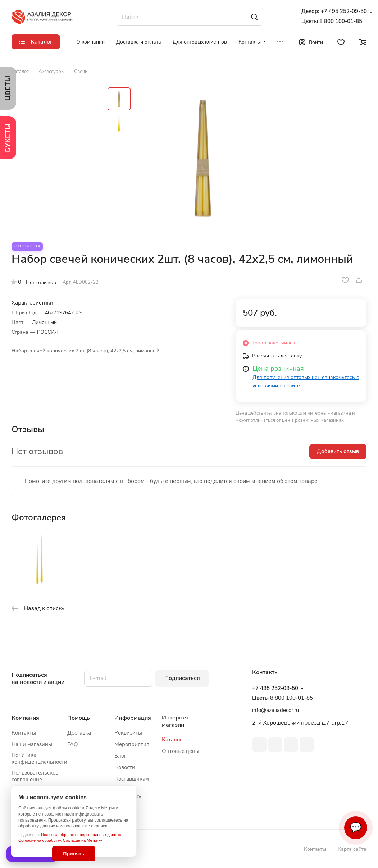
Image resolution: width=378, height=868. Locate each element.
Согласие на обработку (40, 840)
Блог (120, 756)
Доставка (79, 733)
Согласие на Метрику (83, 840)
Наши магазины (32, 744)
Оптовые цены (181, 751)
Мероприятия (132, 744)
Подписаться (182, 678)
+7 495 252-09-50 (344, 11)
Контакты (24, 733)
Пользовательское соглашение (35, 776)
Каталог (172, 740)
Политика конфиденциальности (39, 759)
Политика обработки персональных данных (81, 835)
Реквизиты (128, 733)
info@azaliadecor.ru (275, 710)
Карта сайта (352, 849)
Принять (74, 854)
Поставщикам (132, 779)
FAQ (73, 744)
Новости (125, 767)
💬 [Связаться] (356, 828)
